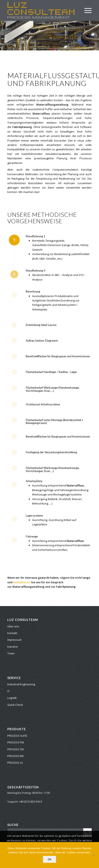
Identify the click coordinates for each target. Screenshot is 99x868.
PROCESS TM (16, 749)
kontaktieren (22, 582)
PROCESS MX (16, 756)
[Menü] (86, 10)
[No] (94, 855)
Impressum (14, 640)
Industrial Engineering (21, 684)
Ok (49, 859)
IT (8, 691)
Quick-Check (15, 705)
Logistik (12, 698)
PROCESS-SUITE (17, 736)
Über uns (13, 626)
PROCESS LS (15, 763)
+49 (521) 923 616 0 (30, 802)
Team (11, 653)
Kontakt (12, 633)
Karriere (13, 647)
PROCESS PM (16, 742)
